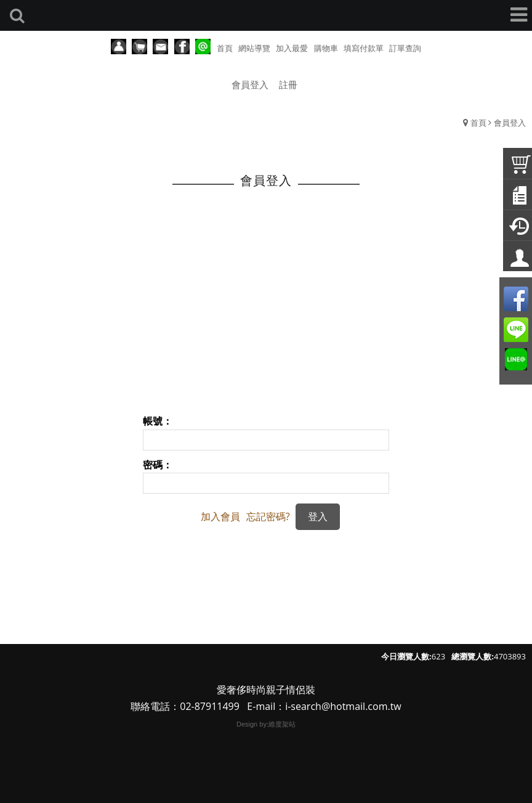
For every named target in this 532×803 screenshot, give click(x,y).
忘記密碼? (268, 516)
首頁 (478, 123)
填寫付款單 (364, 48)
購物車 (326, 48)
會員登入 (250, 84)
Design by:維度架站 (266, 724)
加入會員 (220, 516)
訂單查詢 (405, 48)
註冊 (288, 84)
